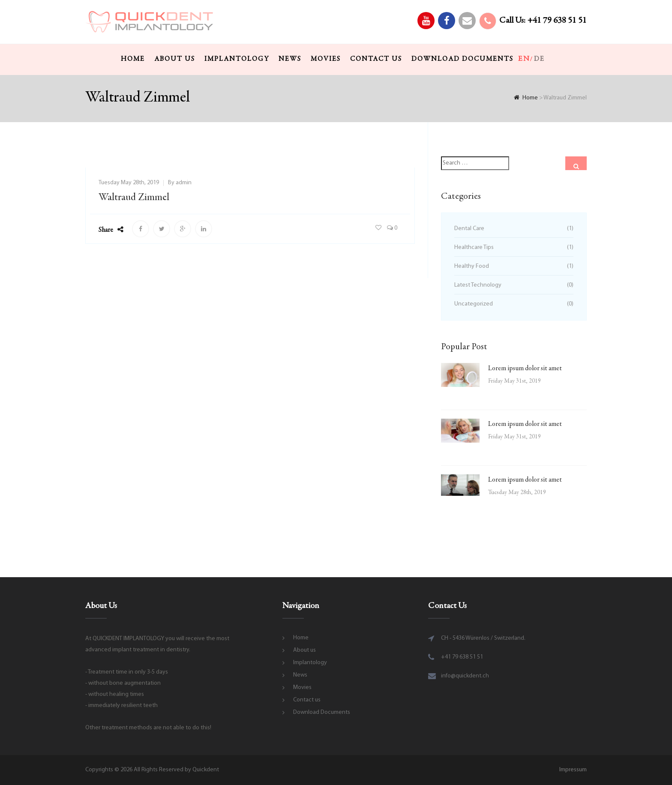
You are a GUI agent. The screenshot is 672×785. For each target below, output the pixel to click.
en (524, 59)
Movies (326, 59)
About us (175, 59)
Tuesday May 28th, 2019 (129, 183)
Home (133, 59)
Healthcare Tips (474, 247)
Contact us (376, 59)
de (539, 59)
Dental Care (469, 229)
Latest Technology (478, 285)
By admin (180, 183)
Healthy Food (472, 266)
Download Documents (462, 59)
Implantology (237, 59)
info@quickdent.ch (465, 676)
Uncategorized (474, 304)
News (290, 59)
